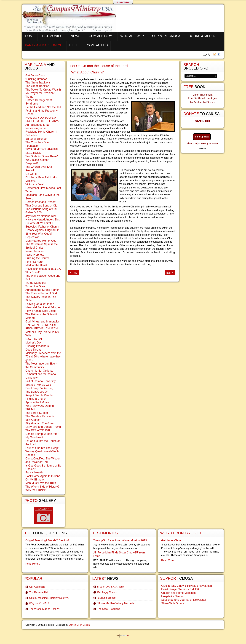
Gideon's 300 (33, 212)
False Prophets (35, 255)
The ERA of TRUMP (38, 430)
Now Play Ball (34, 339)
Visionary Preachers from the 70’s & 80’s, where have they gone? (43, 357)
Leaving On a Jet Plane (40, 304)
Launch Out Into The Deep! (42, 448)
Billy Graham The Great (40, 423)
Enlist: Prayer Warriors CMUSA (180, 589)
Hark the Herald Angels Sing (43, 220)
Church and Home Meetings (178, 593)
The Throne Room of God (41, 293)
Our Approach (37, 587)
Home (30, 36)
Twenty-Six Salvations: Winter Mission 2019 (120, 540)
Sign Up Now (202, 137)
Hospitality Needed (173, 596)
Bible (74, 45)
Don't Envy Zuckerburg (39, 388)
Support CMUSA (166, 36)
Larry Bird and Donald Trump (43, 427)
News (75, 36)
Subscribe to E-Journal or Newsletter (184, 600)
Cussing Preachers (37, 346)
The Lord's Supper (37, 413)
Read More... (33, 564)
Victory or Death (35, 184)
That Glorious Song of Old (41, 206)
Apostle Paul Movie (37, 402)
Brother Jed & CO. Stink (111, 587)
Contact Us (97, 45)
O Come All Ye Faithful (39, 223)
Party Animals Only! (43, 45)
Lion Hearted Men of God (41, 241)
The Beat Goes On (37, 392)
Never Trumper (35, 251)
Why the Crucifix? (36, 490)
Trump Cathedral (36, 283)
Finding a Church (36, 399)
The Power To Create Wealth (43, 90)
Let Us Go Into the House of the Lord (99, 66)
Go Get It (31, 174)
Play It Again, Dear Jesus (41, 311)
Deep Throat (33, 350)
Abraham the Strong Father (42, 290)
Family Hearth (34, 472)
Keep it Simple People (39, 395)
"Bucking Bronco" (36, 79)
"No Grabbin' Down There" (42, 156)
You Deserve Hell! (39, 592)
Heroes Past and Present (41, 202)
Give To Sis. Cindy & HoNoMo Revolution (187, 586)
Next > (170, 273)
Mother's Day (33, 343)
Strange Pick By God (38, 385)
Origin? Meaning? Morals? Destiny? (47, 540)
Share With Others (173, 603)
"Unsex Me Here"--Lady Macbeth (115, 603)
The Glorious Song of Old (41, 209)
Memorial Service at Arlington (43, 307)
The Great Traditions (38, 83)
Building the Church (37, 258)
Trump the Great (35, 286)
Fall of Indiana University (41, 381)
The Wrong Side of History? (42, 487)
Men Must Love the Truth (41, 483)
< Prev (73, 273)
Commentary (100, 36)
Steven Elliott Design (79, 625)
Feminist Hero (34, 262)
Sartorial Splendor (36, 139)
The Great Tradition (37, 86)
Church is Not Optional (39, 371)
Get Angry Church (36, 75)
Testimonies (51, 36)
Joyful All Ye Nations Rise (41, 216)
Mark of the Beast (36, 265)
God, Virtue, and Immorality (42, 322)
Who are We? (132, 36)
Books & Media (202, 36)
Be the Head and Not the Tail (43, 107)
